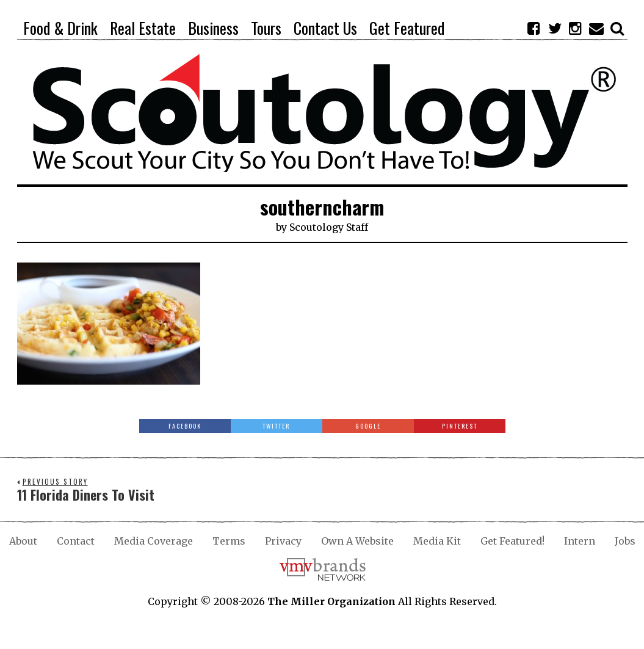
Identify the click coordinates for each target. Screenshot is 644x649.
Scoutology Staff (329, 227)
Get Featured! (512, 541)
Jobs (625, 541)
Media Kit (437, 541)
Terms (229, 541)
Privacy (283, 541)
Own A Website (357, 541)
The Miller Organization (331, 601)
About (23, 541)
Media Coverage (154, 541)
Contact (76, 541)
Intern (580, 541)
